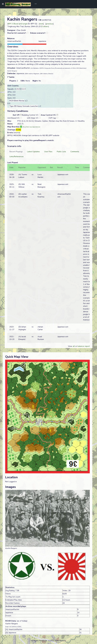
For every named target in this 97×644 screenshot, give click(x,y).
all (74, 346)
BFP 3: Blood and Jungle (18, 24)
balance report (84, 346)
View (70, 346)
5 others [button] (45, 26)
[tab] (16, 152)
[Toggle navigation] (35, 4)
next (41, 24)
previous (50, 24)
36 (21, 127)
